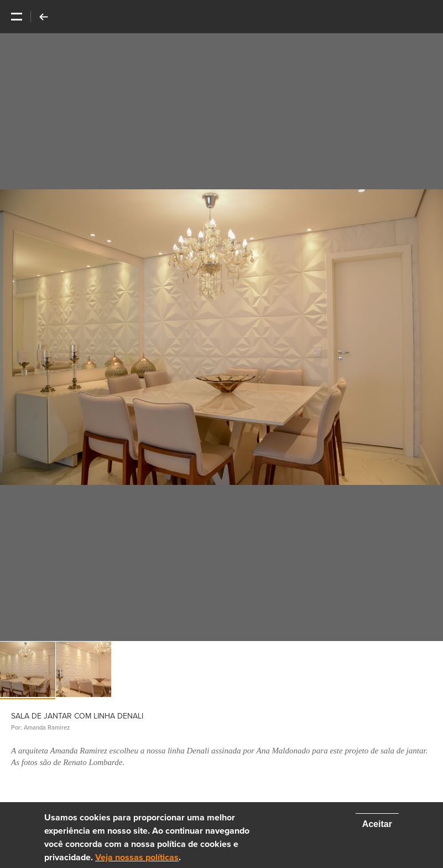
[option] (221, 337)
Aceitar (377, 824)
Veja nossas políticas (137, 857)
